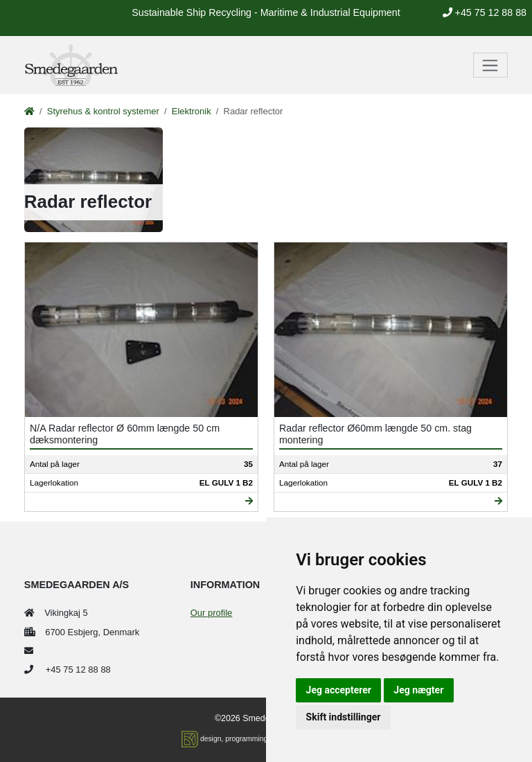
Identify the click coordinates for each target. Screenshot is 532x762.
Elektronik (192, 111)
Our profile (211, 613)
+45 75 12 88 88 (485, 12)
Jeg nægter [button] (418, 690)
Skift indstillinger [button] (344, 717)
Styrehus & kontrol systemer (103, 111)
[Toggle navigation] (491, 65)
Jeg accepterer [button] (339, 690)
